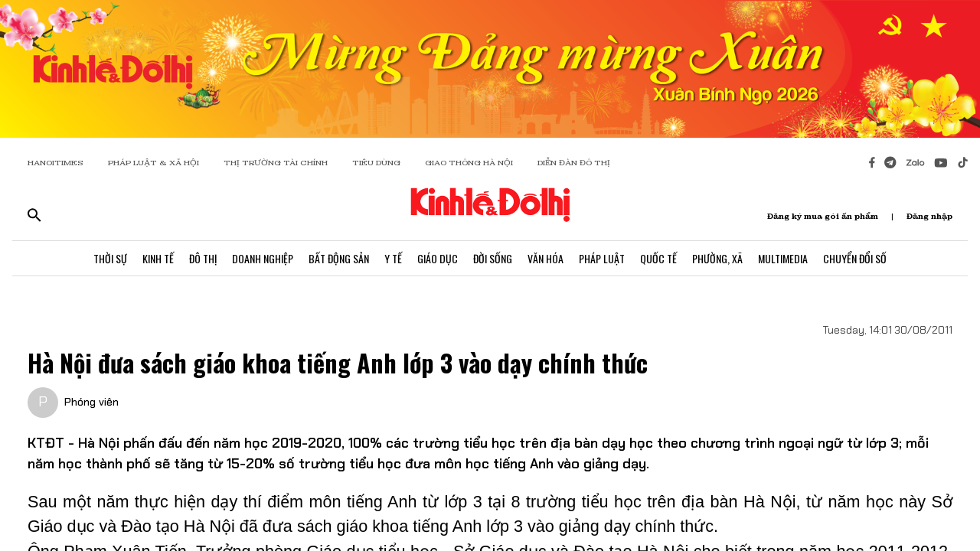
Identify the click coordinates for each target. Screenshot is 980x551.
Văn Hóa (546, 258)
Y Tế (393, 258)
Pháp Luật (602, 258)
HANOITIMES (56, 163)
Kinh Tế (158, 258)
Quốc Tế (658, 258)
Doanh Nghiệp (263, 258)
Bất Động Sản (339, 258)
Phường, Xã (717, 258)
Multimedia (783, 258)
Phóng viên (91, 402)
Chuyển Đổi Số (855, 258)
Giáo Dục (438, 258)
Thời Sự (110, 258)
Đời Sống (493, 258)
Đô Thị (203, 258)
